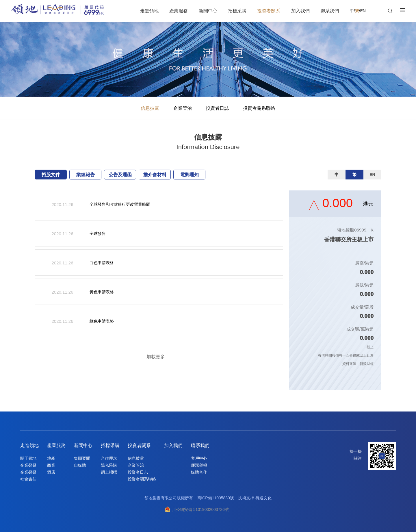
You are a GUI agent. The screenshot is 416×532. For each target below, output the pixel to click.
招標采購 (110, 445)
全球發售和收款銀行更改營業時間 (120, 204)
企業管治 (183, 108)
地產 (51, 458)
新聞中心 (83, 445)
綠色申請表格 (102, 321)
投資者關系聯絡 (259, 108)
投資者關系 (139, 445)
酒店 (51, 472)
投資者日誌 (217, 108)
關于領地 (28, 458)
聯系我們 (200, 445)
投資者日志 (138, 472)
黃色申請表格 (102, 292)
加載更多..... (159, 357)
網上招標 (109, 472)
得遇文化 (263, 498)
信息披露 (150, 108)
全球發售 (98, 233)
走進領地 (29, 445)
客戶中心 (199, 458)
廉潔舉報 (199, 465)
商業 (51, 465)
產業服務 (56, 445)
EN (363, 11)
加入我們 (173, 445)
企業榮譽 (28, 465)
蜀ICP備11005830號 (216, 498)
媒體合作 (199, 472)
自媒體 (80, 465)
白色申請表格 (102, 263)
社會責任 (28, 479)
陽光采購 (109, 465)
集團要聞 (82, 458)
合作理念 (109, 458)
